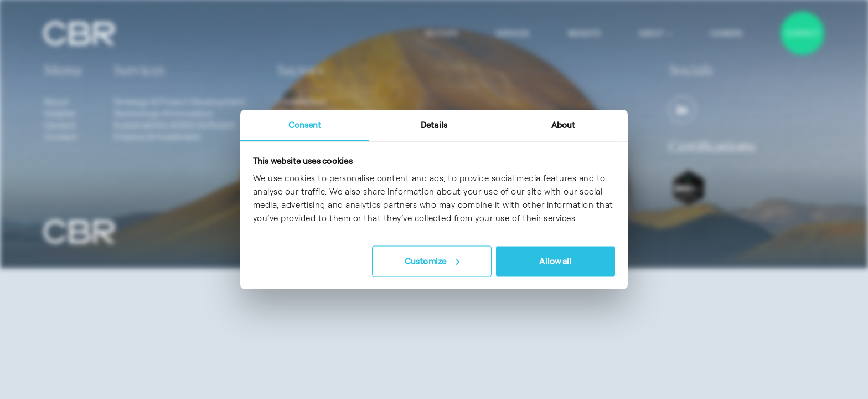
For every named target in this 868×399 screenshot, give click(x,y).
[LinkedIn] (682, 109)
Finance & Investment (157, 136)
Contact (802, 33)
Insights (584, 33)
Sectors (441, 33)
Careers (726, 33)
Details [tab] (434, 125)
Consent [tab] (305, 125)
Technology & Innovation (163, 113)
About (655, 33)
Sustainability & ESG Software (174, 125)
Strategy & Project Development (179, 101)
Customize (432, 261)
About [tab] (564, 125)
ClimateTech (301, 101)
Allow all (555, 261)
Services (513, 33)
